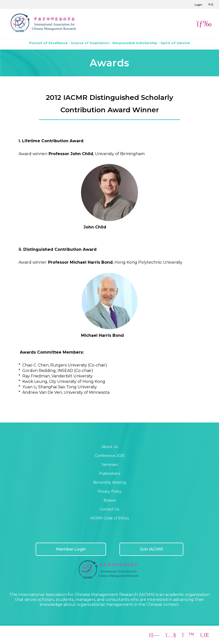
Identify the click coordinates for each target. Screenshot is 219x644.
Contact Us (109, 509)
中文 (211, 4)
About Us (110, 447)
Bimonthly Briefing (110, 482)
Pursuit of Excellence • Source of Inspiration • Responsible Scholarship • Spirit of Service (109, 43)
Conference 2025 (110, 456)
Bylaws (110, 500)
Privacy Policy (110, 491)
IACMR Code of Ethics (109, 518)
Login (198, 5)
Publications (110, 474)
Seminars (110, 465)
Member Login (71, 549)
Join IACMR (151, 549)
